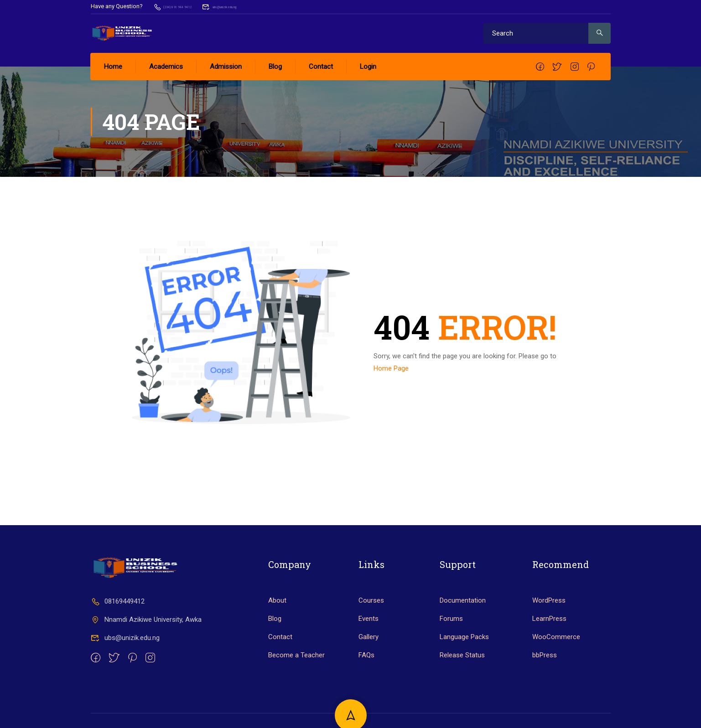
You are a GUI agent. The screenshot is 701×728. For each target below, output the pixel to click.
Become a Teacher (296, 683)
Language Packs (464, 665)
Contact (321, 66)
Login (369, 66)
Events (369, 647)
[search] (600, 33)
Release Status (462, 683)
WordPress (549, 629)
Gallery (369, 665)
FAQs (366, 683)
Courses (371, 629)
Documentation (463, 629)
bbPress (545, 683)
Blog (276, 66)
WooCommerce (556, 665)
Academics (166, 66)
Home (114, 66)
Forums (451, 647)
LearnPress (549, 647)
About (277, 629)
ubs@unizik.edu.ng (255, 6)
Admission (226, 66)
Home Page (391, 367)
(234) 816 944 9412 (184, 6)
